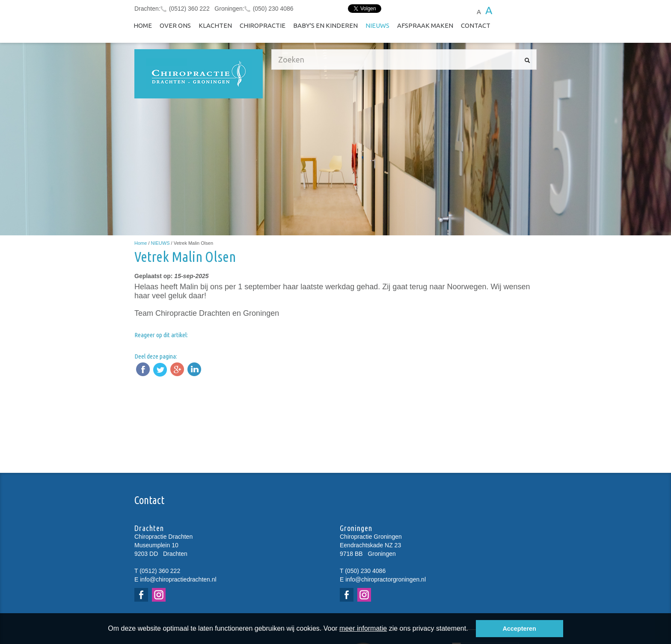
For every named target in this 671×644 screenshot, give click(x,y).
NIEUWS (377, 25)
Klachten (215, 25)
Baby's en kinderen (325, 25)
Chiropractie (263, 25)
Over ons (175, 25)
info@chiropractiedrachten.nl (178, 579)
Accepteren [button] (519, 629)
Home (143, 25)
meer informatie (363, 628)
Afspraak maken (425, 25)
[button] (471, 629)
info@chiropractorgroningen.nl (386, 579)
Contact (476, 25)
